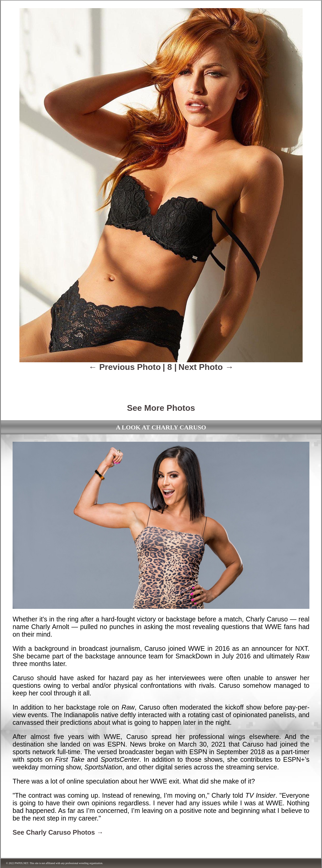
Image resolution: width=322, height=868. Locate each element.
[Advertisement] (161, 384)
